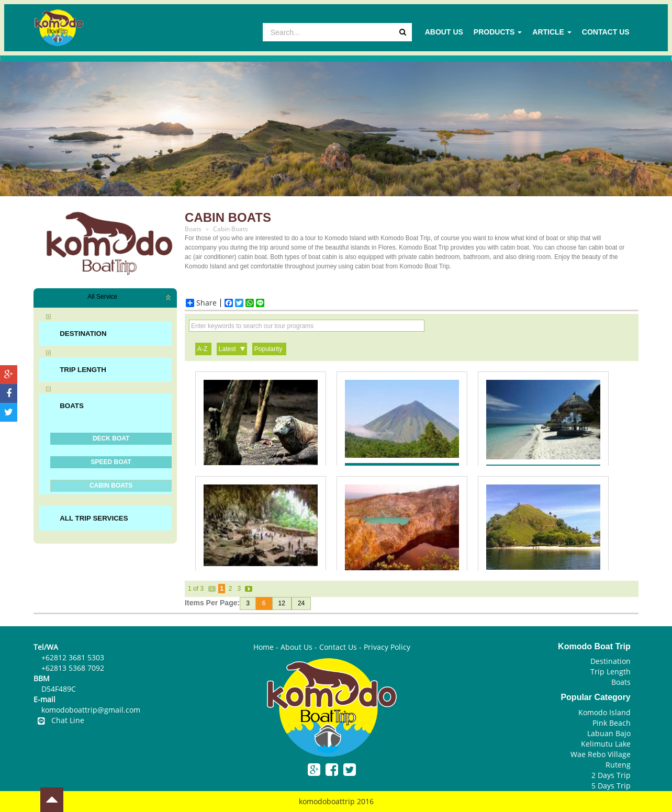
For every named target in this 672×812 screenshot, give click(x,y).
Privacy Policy (387, 647)
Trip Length (611, 672)
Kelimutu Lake (606, 744)
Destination (611, 661)
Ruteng (618, 765)
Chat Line (59, 720)
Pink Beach (612, 723)
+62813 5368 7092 (73, 668)
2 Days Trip (611, 775)
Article (552, 32)
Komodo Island (604, 712)
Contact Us (606, 32)
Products (498, 32)
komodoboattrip (327, 801)
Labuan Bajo (609, 733)
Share (201, 303)
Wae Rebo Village (601, 754)
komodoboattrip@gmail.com (91, 710)
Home (264, 647)
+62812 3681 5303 (73, 657)
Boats (621, 682)
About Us (444, 32)
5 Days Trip (611, 786)
